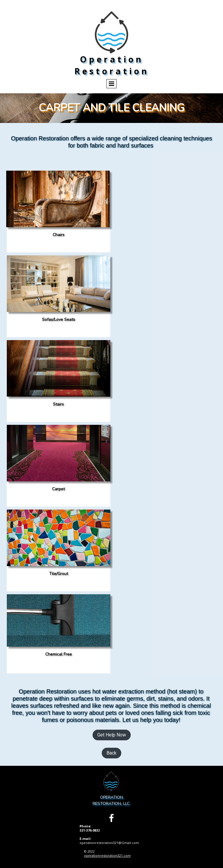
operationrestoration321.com (107, 855)
